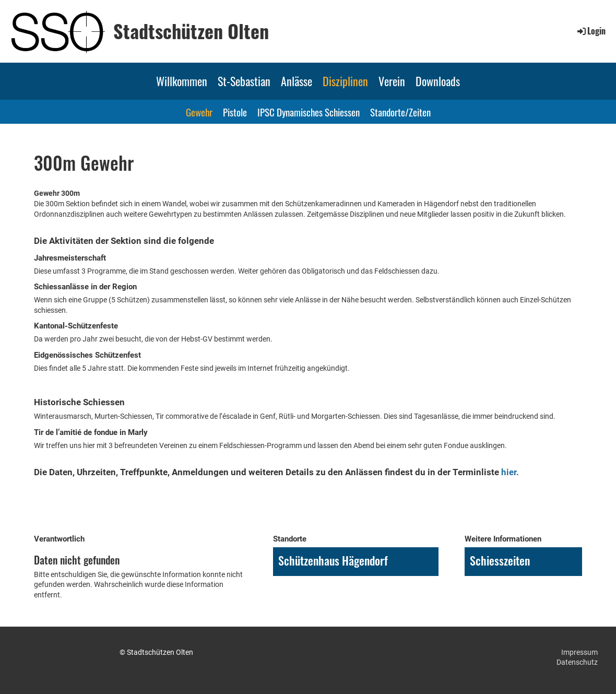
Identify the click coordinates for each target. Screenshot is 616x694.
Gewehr (199, 112)
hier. (510, 472)
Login (591, 31)
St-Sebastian (244, 81)
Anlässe (297, 81)
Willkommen (182, 81)
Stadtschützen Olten (191, 31)
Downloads (438, 81)
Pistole (235, 112)
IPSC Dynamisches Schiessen (309, 112)
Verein (392, 81)
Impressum (579, 652)
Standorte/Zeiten (400, 112)
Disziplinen (345, 81)
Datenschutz (577, 662)
